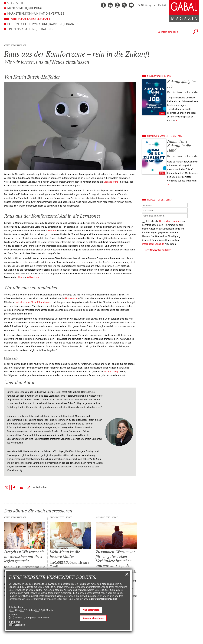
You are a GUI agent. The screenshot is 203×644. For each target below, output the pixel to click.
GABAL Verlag (145, 5)
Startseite (16, 3)
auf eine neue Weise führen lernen (33, 302)
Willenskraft (33, 277)
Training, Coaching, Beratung (30, 29)
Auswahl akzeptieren (93, 618)
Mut (20, 277)
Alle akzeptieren (91, 610)
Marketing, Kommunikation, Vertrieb (36, 13)
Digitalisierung (111, 182)
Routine (52, 231)
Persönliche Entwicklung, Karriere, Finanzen (43, 24)
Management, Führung (25, 8)
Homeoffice (71, 298)
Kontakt (162, 5)
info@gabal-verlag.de (153, 244)
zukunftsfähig (111, 371)
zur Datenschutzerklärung (104, 599)
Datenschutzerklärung (170, 221)
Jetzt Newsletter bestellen (158, 250)
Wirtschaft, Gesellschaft (30, 19)
